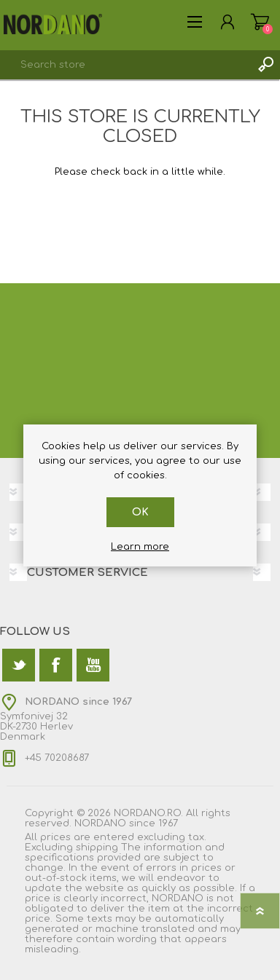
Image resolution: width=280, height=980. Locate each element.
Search (265, 65)
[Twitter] (19, 665)
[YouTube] (93, 665)
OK (140, 512)
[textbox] (125, 65)
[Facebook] (56, 665)
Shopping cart (260, 22)
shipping (97, 847)
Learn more (140, 547)
